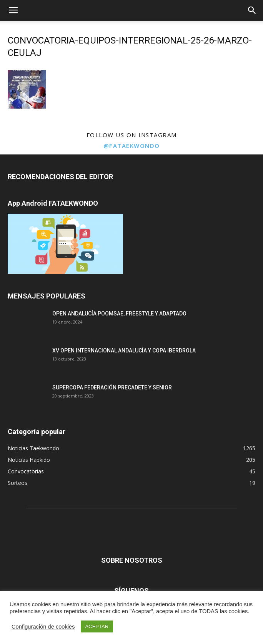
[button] (252, 10)
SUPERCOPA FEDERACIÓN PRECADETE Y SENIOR (112, 387)
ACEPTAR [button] (97, 626)
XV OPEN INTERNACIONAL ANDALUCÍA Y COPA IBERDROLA (124, 351)
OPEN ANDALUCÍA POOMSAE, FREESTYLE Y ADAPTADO (119, 314)
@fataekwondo (132, 146)
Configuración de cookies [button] (43, 627)
